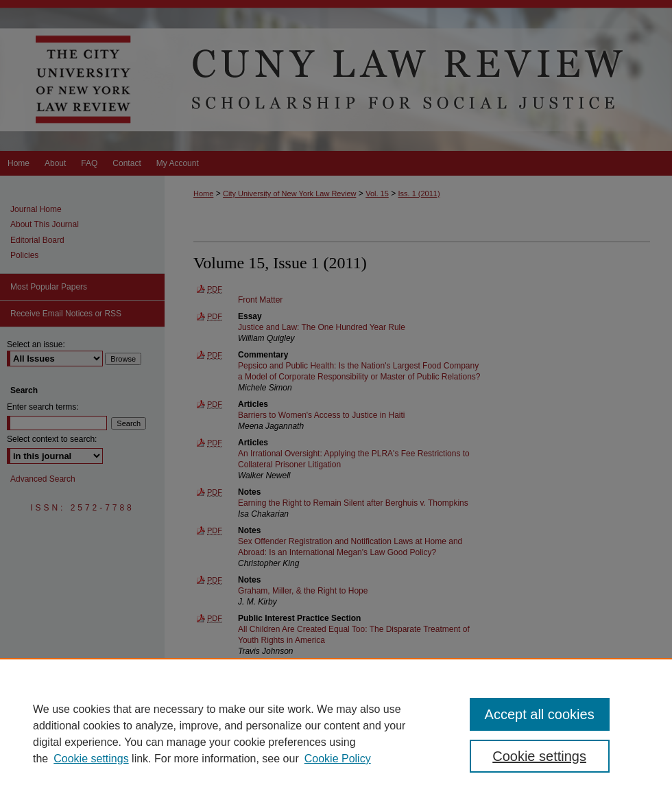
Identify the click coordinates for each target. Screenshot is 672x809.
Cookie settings (91, 759)
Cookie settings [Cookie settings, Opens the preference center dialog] (539, 756)
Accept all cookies (540, 714)
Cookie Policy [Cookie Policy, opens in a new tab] (338, 759)
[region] (336, 734)
